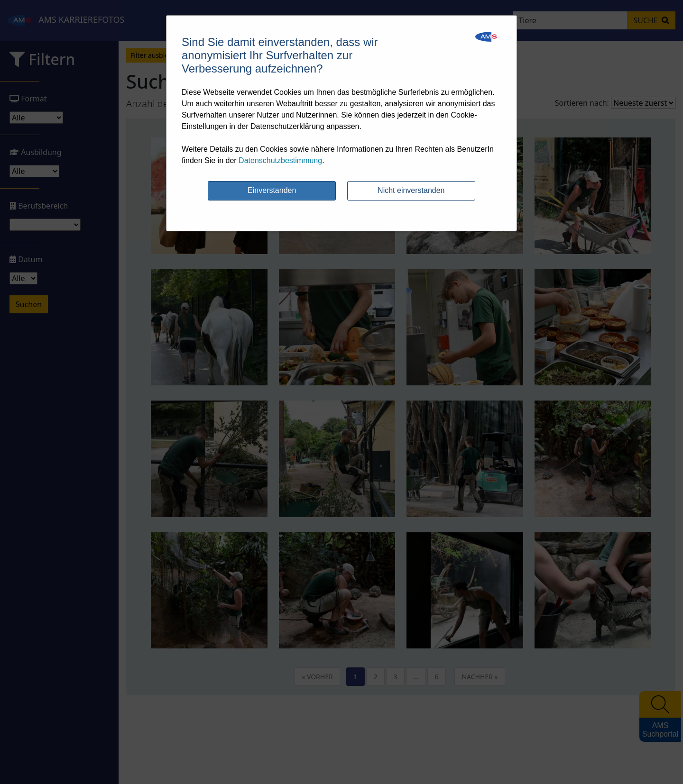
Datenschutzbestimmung (280, 160)
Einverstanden (272, 190)
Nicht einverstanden (411, 190)
